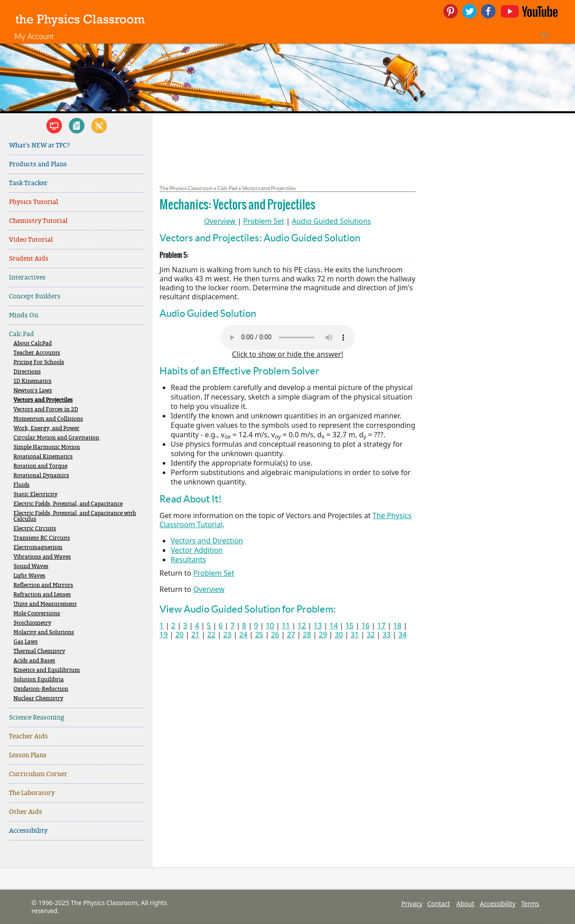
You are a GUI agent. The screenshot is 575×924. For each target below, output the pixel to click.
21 (195, 635)
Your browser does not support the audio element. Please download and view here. (287, 338)
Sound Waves (31, 566)
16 (365, 626)
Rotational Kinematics (43, 457)
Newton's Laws (33, 391)
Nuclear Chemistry (38, 699)
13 (318, 626)
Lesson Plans (28, 755)
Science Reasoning (37, 717)
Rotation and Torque (40, 466)
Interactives (27, 278)
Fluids (22, 485)
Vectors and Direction (207, 541)
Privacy (412, 904)
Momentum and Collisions (48, 419)
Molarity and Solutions (44, 633)
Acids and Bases (34, 661)
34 (402, 635)
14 (333, 626)
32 (371, 635)
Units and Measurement (45, 604)
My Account (34, 36)
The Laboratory (32, 793)
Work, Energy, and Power (46, 429)
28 (307, 635)
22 (211, 635)
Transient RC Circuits (42, 538)
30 (339, 635)
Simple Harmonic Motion (47, 447)
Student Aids (29, 259)
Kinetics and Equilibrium (47, 670)
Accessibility (28, 831)
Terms (530, 904)
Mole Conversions (37, 614)
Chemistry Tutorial (38, 221)
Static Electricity (35, 495)
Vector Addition (197, 550)
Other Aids (26, 812)
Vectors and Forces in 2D (46, 410)
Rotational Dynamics (41, 476)
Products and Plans (38, 164)
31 (354, 635)
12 (302, 626)
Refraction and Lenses (42, 595)
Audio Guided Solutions (332, 221)
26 (275, 635)
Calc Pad (22, 334)
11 (286, 626)
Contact (439, 904)
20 (179, 635)
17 (381, 626)
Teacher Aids (29, 736)
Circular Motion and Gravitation (56, 438)
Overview (220, 221)
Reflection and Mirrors (43, 585)
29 (323, 635)
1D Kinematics (33, 381)
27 (291, 635)
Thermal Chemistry (39, 651)
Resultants (188, 560)
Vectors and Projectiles (43, 400)
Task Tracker (28, 183)
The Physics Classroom (186, 188)
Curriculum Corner (38, 774)
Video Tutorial (31, 240)
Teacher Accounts (37, 353)
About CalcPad (33, 344)
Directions (27, 372)
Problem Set (263, 221)
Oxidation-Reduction (41, 689)
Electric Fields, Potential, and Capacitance (68, 504)
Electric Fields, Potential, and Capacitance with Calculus (75, 516)
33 (386, 635)
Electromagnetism (38, 548)
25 (259, 635)
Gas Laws (26, 642)
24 (243, 635)
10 (270, 626)
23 (227, 635)
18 (397, 626)
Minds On (24, 315)
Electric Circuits (35, 529)
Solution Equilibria (39, 680)
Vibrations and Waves (42, 557)
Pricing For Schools (39, 362)
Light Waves (29, 576)
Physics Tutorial (33, 202)
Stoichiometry (32, 623)
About (465, 904)
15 (349, 626)
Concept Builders (35, 296)
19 (164, 635)
